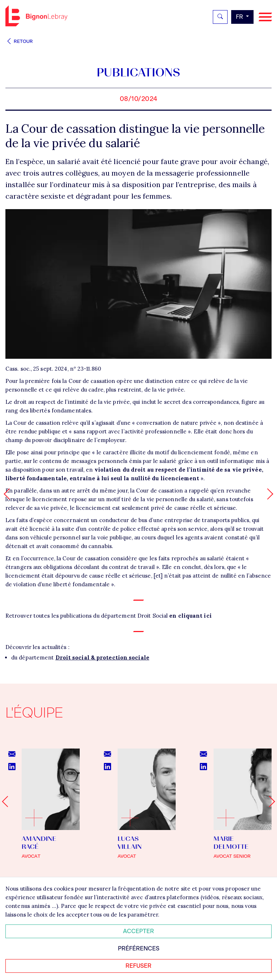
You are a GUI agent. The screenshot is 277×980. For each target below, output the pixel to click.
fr (240, 17)
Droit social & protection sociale (102, 657)
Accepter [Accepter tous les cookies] (138, 931)
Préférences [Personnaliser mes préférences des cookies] (139, 948)
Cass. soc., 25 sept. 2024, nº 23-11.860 (53, 369)
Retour (19, 41)
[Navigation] (265, 17)
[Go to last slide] (7, 801)
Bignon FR (36, 16)
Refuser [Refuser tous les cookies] (138, 966)
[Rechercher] (220, 17)
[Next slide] (269, 801)
